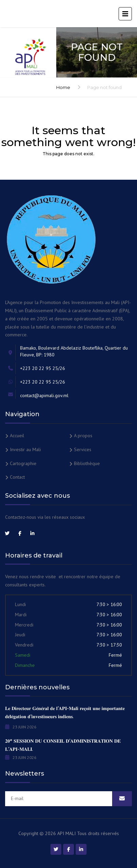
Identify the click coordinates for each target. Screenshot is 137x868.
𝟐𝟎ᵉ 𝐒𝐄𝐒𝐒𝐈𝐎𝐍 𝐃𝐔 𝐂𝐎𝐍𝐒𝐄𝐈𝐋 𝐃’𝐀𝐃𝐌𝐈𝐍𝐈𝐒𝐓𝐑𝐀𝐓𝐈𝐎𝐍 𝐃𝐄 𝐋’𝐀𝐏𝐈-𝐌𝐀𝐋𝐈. (63, 745)
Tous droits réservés (98, 833)
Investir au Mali (25, 449)
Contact (17, 477)
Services (83, 449)
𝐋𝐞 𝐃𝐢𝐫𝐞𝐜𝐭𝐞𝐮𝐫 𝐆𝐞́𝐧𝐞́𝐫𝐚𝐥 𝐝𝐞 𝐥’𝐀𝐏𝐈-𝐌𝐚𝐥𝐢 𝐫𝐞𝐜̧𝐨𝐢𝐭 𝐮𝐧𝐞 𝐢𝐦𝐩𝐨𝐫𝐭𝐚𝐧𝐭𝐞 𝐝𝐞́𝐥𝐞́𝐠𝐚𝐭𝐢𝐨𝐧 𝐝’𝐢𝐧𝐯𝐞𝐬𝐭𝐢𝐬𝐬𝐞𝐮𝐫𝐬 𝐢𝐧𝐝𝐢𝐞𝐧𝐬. (65, 712)
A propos (83, 436)
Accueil (17, 436)
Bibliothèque (87, 463)
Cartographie (23, 463)
